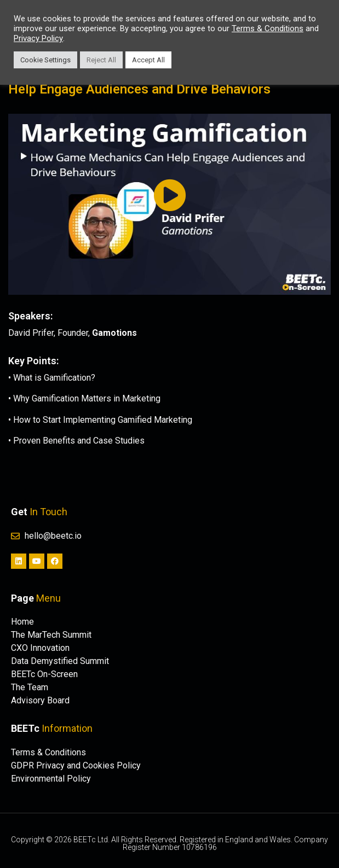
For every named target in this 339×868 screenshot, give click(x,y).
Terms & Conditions (268, 28)
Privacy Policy (38, 38)
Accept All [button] (148, 60)
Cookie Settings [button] (45, 60)
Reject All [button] (101, 60)
